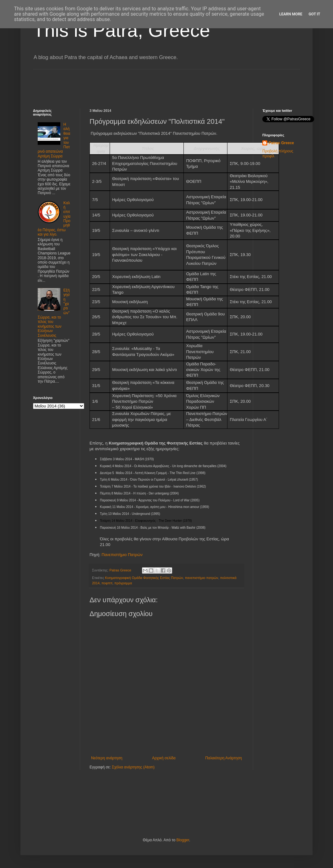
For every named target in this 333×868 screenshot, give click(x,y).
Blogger (183, 840)
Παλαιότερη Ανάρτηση (224, 758)
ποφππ (107, 583)
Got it (314, 14)
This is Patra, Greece (122, 30)
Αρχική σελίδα (164, 758)
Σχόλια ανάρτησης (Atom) (133, 767)
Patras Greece (281, 143)
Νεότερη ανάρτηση (107, 758)
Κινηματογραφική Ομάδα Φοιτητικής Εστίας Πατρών (144, 578)
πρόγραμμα (123, 583)
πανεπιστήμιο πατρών (201, 578)
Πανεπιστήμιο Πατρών (122, 555)
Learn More (291, 14)
